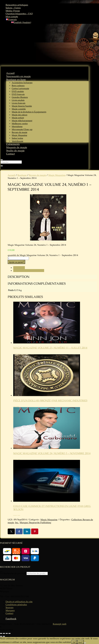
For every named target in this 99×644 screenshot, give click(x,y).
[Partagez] (7, 633)
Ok (74, 642)
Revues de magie (19, 132)
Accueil (10, 73)
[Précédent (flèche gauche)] (1, 636)
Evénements (13, 144)
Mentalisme (17, 126)
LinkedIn (27, 531)
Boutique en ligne (16, 79)
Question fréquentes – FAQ (19, 14)
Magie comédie (19, 109)
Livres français (19, 103)
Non (80, 642)
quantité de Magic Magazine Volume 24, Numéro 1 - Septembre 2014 (43, 255)
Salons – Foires (13, 8)
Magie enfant (18, 118)
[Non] (85, 643)
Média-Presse (13, 11)
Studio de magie (15, 150)
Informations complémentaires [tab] (29, 271)
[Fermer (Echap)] (9, 633)
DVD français (18, 94)
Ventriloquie (17, 141)
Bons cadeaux (18, 85)
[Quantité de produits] (18, 258)
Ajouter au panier (16, 262)
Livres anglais (18, 100)
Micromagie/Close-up (22, 129)
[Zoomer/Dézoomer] (1, 633)
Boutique (22, 175)
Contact (10, 154)
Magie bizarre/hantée (22, 106)
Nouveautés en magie (18, 76)
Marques (10, 610)
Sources (9, 607)
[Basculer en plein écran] (4, 633)
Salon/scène (17, 138)
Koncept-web (60, 624)
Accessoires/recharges (22, 83)
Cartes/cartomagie (20, 88)
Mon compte (12, 17)
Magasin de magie (17, 147)
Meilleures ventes (20, 123)
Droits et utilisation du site (19, 602)
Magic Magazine (19, 135)
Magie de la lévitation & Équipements (29, 112)
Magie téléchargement (22, 121)
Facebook (19, 531)
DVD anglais (18, 91)
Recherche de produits (15, 573)
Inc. (17, 522)
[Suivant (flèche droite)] (4, 636)
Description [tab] (19, 268)
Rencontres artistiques (17, 5)
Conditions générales (16, 605)
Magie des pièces (19, 115)
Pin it (35, 531)
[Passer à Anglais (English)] (21, 22)
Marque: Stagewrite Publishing (35, 522)
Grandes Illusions (20, 97)
